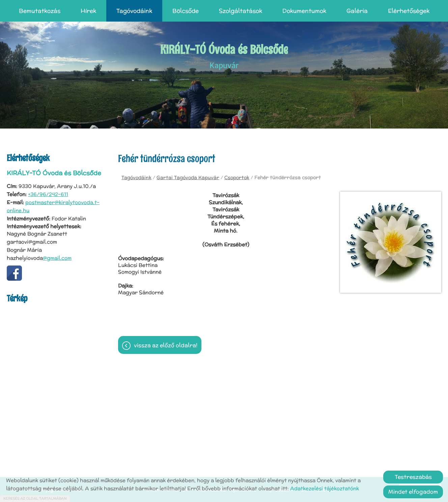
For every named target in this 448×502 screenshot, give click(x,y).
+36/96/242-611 (48, 194)
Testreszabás (413, 477)
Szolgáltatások (241, 11)
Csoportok (237, 177)
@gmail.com (57, 258)
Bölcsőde (186, 11)
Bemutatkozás (40, 11)
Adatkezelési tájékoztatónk (325, 488)
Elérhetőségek (409, 11)
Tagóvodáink (134, 11)
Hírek (88, 11)
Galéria (357, 11)
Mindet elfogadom (413, 492)
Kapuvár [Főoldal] (224, 56)
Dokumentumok (304, 11)
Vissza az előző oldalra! (166, 345)
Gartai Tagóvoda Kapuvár (188, 177)
